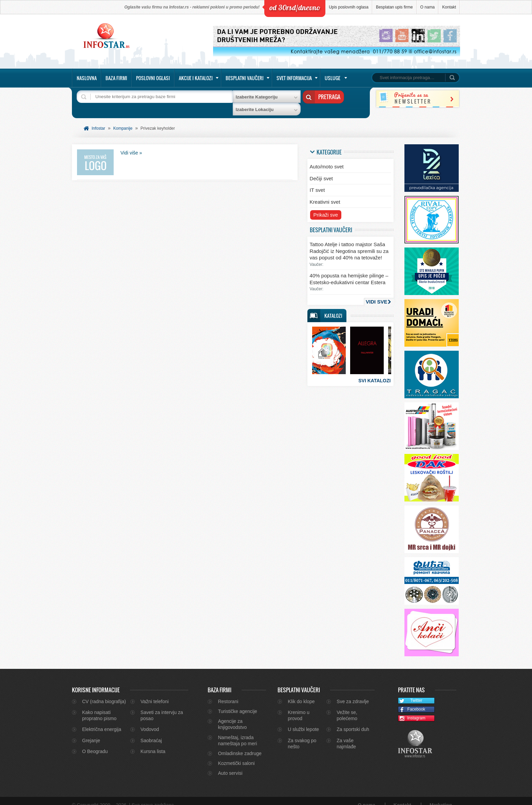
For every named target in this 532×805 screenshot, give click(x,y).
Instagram (412, 710)
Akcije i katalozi (196, 78)
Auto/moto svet (327, 158)
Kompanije (123, 120)
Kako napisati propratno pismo (99, 707)
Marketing (441, 797)
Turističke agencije (237, 703)
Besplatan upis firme (394, 7)
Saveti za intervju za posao (162, 707)
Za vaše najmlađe (346, 735)
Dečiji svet (321, 170)
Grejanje (91, 732)
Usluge (332, 78)
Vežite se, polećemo (347, 707)
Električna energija (102, 721)
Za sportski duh (353, 721)
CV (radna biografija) (104, 693)
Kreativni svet (325, 193)
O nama (428, 7)
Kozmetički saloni (236, 755)
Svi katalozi (374, 372)
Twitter (410, 692)
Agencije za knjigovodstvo (232, 716)
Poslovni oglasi (153, 78)
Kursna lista (153, 743)
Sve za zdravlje (353, 693)
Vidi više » (131, 144)
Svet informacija (294, 78)
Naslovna (87, 78)
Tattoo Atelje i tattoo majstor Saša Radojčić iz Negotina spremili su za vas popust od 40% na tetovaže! (349, 243)
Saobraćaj (151, 732)
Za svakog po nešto (302, 735)
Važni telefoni (155, 693)
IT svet (317, 182)
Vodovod (150, 721)
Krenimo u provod (299, 707)
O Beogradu (95, 743)
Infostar (98, 120)
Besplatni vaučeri (245, 78)
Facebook (412, 701)
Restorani (228, 693)
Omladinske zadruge (240, 745)
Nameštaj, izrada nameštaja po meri (237, 732)
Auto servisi (230, 765)
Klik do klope (301, 693)
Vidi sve (376, 293)
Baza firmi (116, 78)
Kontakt (449, 7)
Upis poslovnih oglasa (349, 7)
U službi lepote (303, 721)
